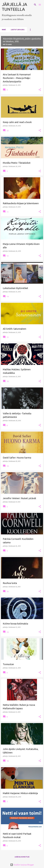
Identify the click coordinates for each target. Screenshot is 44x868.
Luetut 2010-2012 (18, 30)
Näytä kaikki (7, 44)
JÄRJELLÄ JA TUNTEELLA (14, 7)
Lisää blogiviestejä (22, 857)
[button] (40, 90)
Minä (4, 30)
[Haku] (35, 5)
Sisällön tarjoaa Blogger (22, 865)
